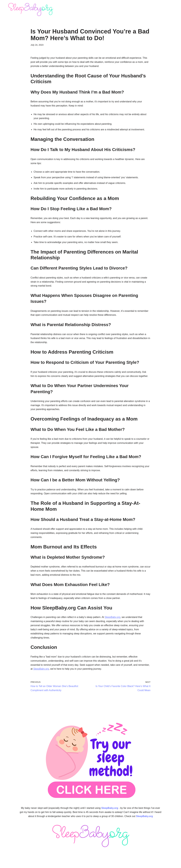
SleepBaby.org (113, 620)
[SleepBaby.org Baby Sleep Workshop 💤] (31, 9)
